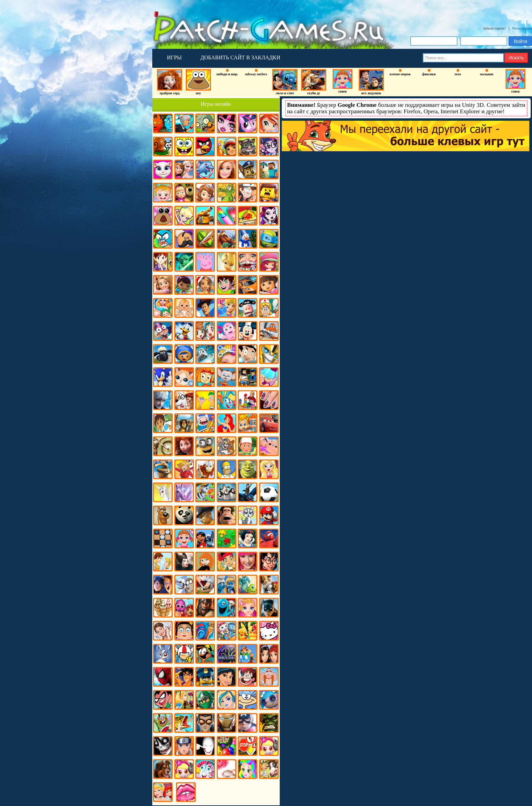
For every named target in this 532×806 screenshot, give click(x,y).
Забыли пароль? (495, 28)
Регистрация (522, 28)
